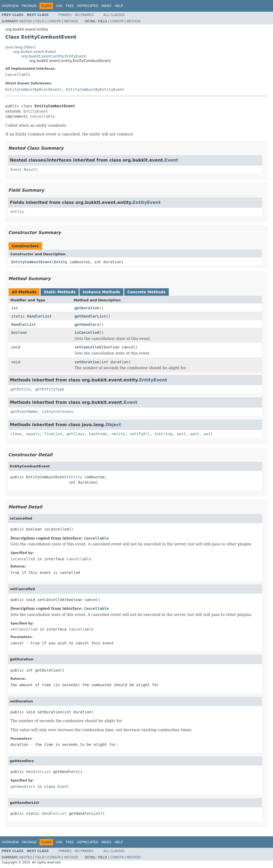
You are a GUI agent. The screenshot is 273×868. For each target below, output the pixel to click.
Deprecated (88, 6)
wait (181, 434)
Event (171, 160)
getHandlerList (90, 316)
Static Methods (60, 292)
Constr (54, 21)
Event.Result (24, 170)
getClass (76, 434)
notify (118, 434)
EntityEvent (36, 111)
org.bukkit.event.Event (35, 52)
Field (40, 21)
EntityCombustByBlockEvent (33, 89)
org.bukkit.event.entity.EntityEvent (54, 56)
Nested (26, 21)
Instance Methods (101, 292)
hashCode (98, 434)
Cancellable (18, 75)
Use (59, 6)
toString (163, 434)
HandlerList (39, 316)
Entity (61, 262)
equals (33, 434)
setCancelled (88, 347)
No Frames (84, 15)
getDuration (87, 308)
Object (113, 425)
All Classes (114, 15)
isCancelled (87, 332)
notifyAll (140, 434)
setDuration (87, 362)
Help (119, 6)
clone (16, 434)
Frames (65, 15)
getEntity (21, 389)
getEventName (24, 412)
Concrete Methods (147, 292)
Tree (70, 6)
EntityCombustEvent (31, 262)
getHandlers (87, 324)
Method (71, 21)
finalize (53, 434)
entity (17, 212)
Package (29, 6)
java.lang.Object (21, 47)
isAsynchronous (58, 412)
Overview (10, 6)
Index (107, 6)
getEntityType (50, 389)
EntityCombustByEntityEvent (95, 89)
